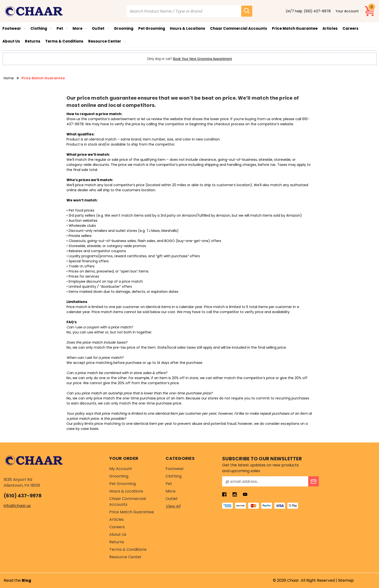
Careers (350, 28)
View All (173, 506)
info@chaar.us (17, 506)
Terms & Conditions (64, 41)
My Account (121, 469)
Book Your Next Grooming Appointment (203, 59)
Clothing (41, 28)
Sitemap (346, 580)
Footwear (14, 28)
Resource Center (107, 41)
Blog (26, 580)
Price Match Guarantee (295, 28)
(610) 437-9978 (317, 11)
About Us (11, 41)
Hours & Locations (188, 28)
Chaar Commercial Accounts (239, 28)
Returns (33, 41)
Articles (330, 28)
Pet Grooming (152, 28)
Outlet (100, 28)
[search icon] (247, 11)
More (80, 28)
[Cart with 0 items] (370, 11)
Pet (62, 28)
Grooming (124, 28)
